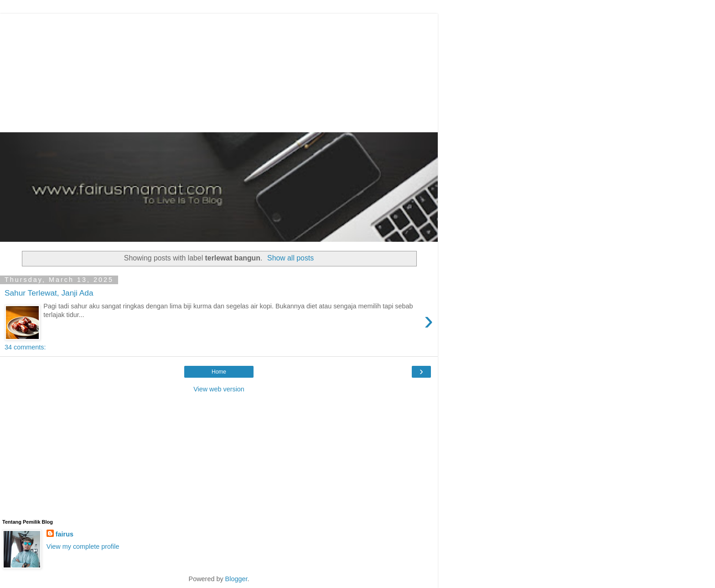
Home (219, 372)
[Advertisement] (221, 71)
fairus (65, 534)
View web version (219, 389)
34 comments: (25, 347)
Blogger (236, 579)
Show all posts (290, 258)
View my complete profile (83, 546)
